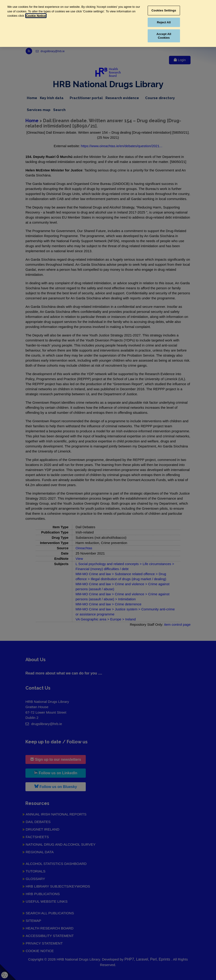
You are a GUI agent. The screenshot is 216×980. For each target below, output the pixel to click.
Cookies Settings (164, 10)
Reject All (164, 22)
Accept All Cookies (164, 36)
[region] (108, 23)
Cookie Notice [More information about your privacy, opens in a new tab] (36, 16)
